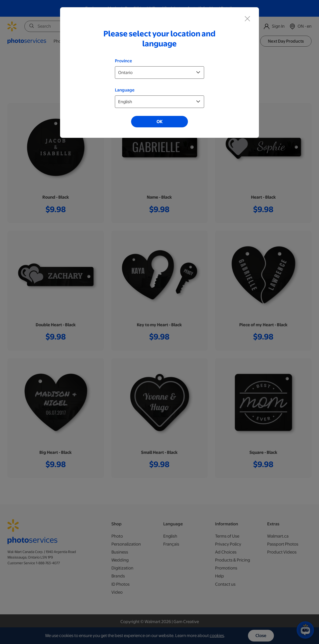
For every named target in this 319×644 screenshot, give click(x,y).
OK (159, 122)
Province (123, 61)
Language (125, 90)
